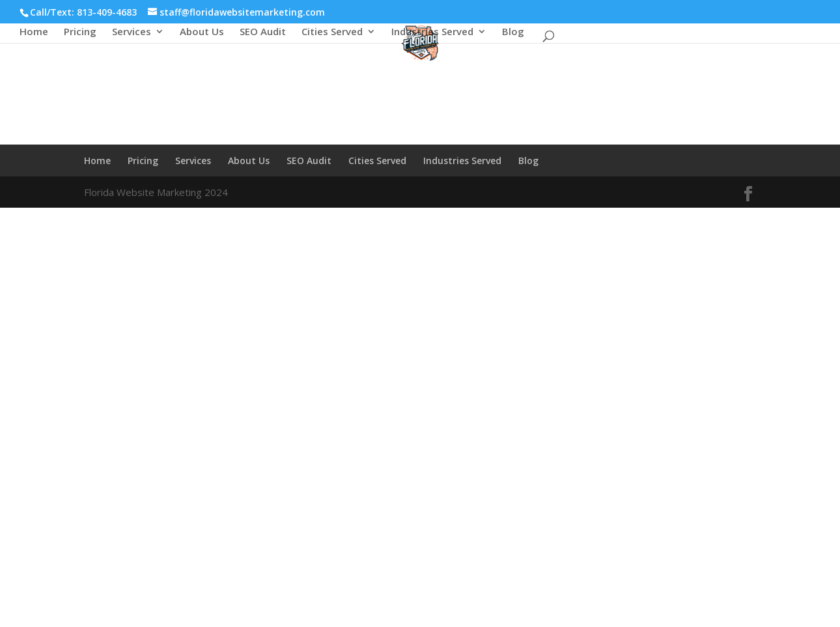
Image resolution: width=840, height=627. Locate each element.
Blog (513, 32)
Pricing (80, 32)
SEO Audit (263, 32)
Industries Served (432, 32)
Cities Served (332, 32)
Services (132, 32)
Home (34, 32)
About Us (202, 32)
